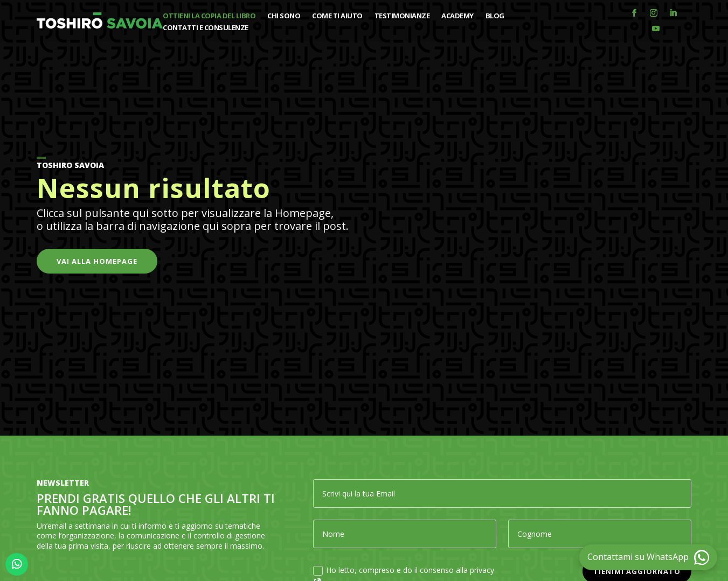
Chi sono (284, 16)
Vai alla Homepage (97, 261)
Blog (495, 16)
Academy (457, 16)
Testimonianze (402, 16)
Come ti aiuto (337, 16)
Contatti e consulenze (206, 28)
